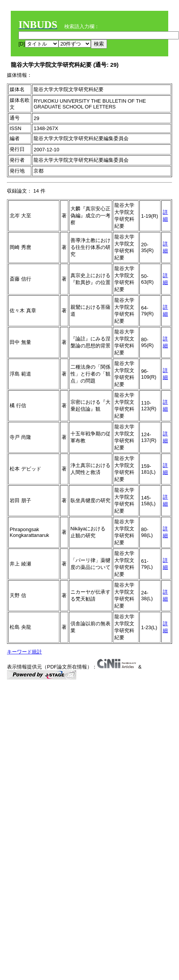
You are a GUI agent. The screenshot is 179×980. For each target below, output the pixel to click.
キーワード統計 (24, 652)
